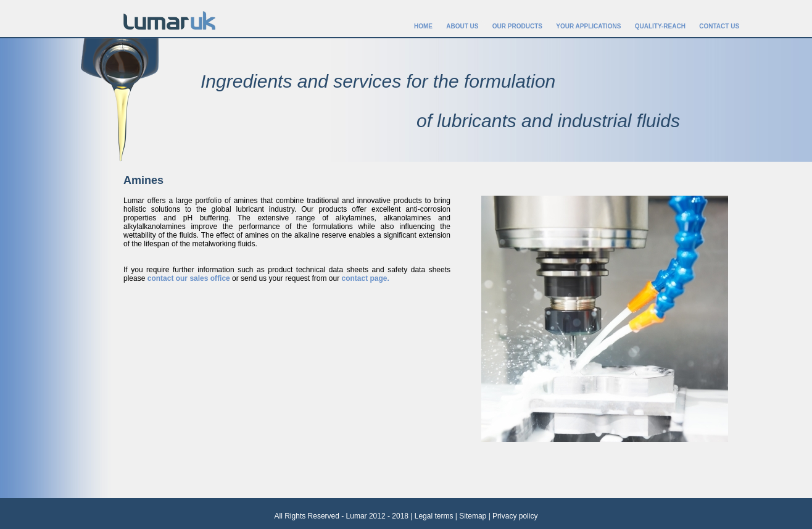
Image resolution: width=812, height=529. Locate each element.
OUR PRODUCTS (517, 26)
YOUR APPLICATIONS (588, 26)
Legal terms (434, 516)
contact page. (366, 278)
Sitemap (473, 516)
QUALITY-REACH (660, 26)
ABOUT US (462, 26)
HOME (423, 26)
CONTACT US (719, 26)
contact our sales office (189, 278)
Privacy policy (515, 516)
